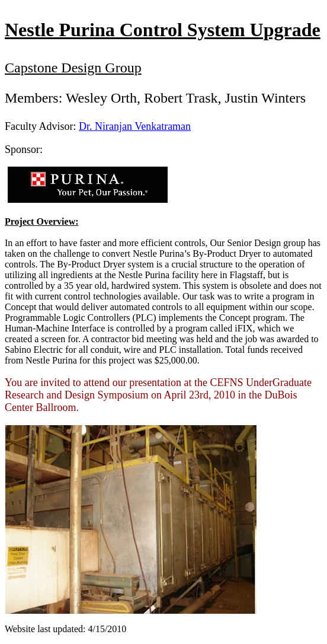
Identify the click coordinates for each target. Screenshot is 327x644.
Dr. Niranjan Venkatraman (135, 126)
